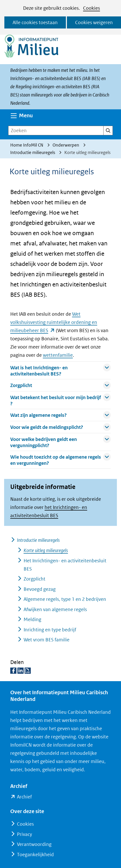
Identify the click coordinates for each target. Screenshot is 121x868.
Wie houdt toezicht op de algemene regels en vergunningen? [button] (60, 459)
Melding (32, 619)
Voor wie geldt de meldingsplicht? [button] (60, 427)
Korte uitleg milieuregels (46, 550)
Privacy (24, 834)
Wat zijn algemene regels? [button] (60, 415)
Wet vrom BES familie (47, 640)
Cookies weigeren (94, 22)
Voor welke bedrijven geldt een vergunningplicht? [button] (60, 442)
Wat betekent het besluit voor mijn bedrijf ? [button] (60, 400)
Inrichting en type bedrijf (50, 630)
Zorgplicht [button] (60, 385)
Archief (24, 797)
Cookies (92, 8)
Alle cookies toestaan (35, 22)
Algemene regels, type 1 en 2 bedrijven (65, 599)
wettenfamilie (58, 355)
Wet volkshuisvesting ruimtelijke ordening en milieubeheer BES (54, 322)
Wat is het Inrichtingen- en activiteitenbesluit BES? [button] (60, 370)
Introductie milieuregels (38, 540)
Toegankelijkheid (35, 855)
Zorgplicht (34, 579)
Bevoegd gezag (40, 589)
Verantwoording (34, 844)
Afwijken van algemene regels (55, 609)
